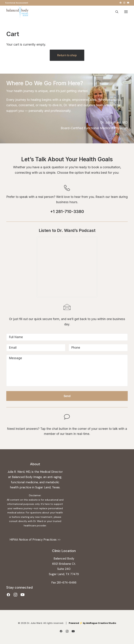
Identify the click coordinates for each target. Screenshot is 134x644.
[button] (120, 3)
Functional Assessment (17, 3)
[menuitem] (17, 3)
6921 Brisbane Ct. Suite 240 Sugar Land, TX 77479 (64, 569)
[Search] (115, 12)
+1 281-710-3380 (67, 211)
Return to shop (67, 55)
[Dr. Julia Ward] (17, 12)
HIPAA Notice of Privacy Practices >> (35, 540)
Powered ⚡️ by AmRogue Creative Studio (92, 623)
